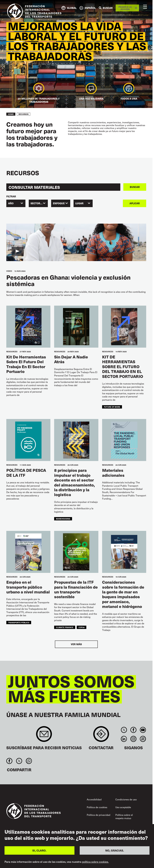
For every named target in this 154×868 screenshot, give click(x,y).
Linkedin (124, 739)
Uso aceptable (123, 807)
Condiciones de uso (126, 799)
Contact (101, 736)
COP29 (82, 627)
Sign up (44, 736)
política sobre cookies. (95, 862)
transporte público (19, 622)
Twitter (124, 730)
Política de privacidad (99, 815)
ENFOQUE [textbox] (59, 203)
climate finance (65, 627)
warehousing (63, 519)
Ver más (76, 644)
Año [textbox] (11, 203)
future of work (112, 407)
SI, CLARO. (39, 850)
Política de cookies (97, 807)
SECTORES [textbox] (37, 203)
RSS (143, 739)
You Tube (143, 730)
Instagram (133, 739)
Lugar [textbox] (79, 203)
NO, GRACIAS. (115, 850)
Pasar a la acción (125, 8)
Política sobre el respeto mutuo (124, 816)
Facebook (133, 730)
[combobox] (16, 203)
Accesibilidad (94, 799)
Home (11, 114)
